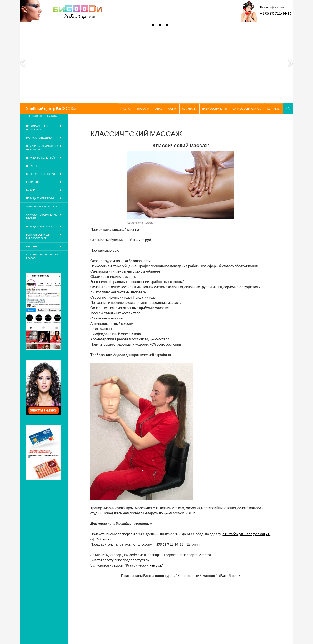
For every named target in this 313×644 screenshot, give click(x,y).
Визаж (30, 190)
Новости (143, 109)
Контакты (274, 109)
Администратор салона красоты (42, 256)
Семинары (189, 109)
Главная (126, 109)
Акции (172, 109)
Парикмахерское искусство (37, 128)
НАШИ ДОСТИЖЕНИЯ (215, 109)
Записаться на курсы (247, 109)
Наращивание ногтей (40, 158)
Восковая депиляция (40, 174)
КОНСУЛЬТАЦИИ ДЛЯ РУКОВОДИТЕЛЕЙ (38, 236)
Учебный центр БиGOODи (51, 109)
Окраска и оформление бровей (42, 216)
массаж (156, 565)
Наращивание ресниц (41, 198)
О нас (159, 109)
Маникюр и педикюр (40, 138)
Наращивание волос (40, 226)
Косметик (33, 182)
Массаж (32, 246)
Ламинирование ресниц (42, 207)
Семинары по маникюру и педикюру (42, 148)
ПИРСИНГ (32, 166)
